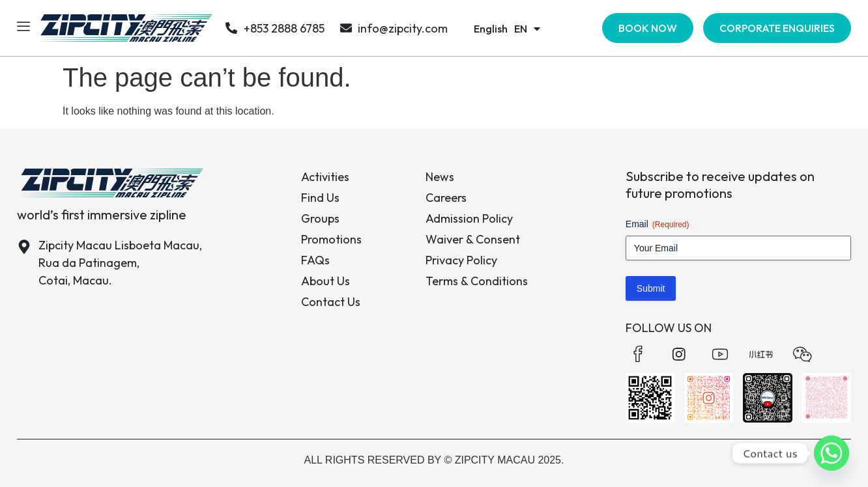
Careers (446, 198)
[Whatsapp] (832, 453)
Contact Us (331, 302)
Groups (320, 218)
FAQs (315, 260)
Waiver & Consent (473, 239)
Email (658, 225)
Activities (325, 177)
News (440, 177)
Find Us (320, 198)
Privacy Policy (461, 260)
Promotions (331, 239)
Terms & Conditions (477, 281)
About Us (325, 281)
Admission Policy (469, 218)
